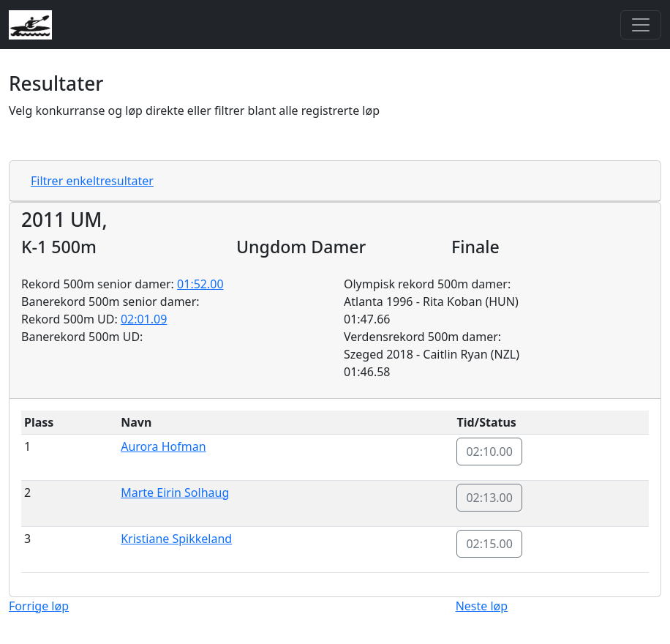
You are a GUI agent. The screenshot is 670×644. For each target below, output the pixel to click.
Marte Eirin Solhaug (175, 493)
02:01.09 (144, 319)
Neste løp (482, 606)
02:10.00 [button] (489, 452)
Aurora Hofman (163, 446)
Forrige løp (39, 606)
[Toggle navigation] (641, 25)
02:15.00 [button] (489, 544)
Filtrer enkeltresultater (92, 181)
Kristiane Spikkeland (176, 539)
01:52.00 (200, 284)
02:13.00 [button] (489, 498)
